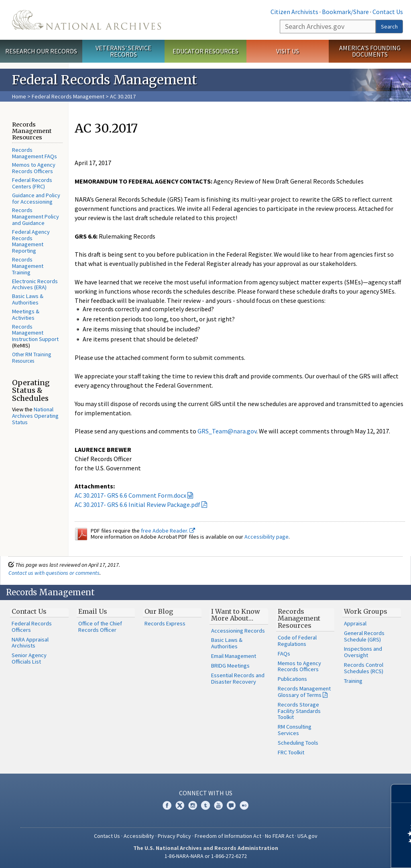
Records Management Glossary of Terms (304, 692)
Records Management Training (28, 266)
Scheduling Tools (298, 743)
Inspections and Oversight (363, 652)
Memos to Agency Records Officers (34, 168)
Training (353, 681)
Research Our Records (41, 51)
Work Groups (366, 611)
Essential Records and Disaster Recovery (238, 678)
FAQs (284, 654)
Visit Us (288, 51)
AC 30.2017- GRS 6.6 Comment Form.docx (130, 495)
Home (19, 96)
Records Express (165, 623)
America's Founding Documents (370, 51)
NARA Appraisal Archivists (30, 643)
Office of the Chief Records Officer (100, 627)
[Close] (402, 793)
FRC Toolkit (291, 752)
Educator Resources (205, 51)
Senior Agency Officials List (29, 658)
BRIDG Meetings (230, 666)
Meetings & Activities (26, 315)
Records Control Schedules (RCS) (364, 668)
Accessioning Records (238, 631)
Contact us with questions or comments (54, 573)
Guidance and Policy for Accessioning (36, 198)
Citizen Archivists (294, 12)
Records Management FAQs (35, 153)
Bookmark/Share (345, 12)
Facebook (167, 805)
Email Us (93, 611)
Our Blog (159, 611)
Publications (292, 679)
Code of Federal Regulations (297, 641)
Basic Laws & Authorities (28, 299)
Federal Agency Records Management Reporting (31, 241)
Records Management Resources (299, 618)
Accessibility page (267, 537)
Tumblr (205, 805)
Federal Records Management (68, 96)
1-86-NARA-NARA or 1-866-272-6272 (206, 856)
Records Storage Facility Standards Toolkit (299, 711)
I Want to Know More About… (236, 615)
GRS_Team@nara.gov (227, 431)
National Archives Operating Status (35, 416)
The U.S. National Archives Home (86, 20)
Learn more (340, 854)
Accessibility (139, 836)
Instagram (193, 805)
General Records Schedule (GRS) (364, 636)
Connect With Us (206, 793)
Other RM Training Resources (32, 358)
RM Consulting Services (295, 730)
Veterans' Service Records (123, 51)
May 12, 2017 (372, 431)
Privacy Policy (174, 836)
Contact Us (388, 12)
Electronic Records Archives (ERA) (35, 284)
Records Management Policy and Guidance (36, 216)
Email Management (234, 656)
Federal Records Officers (32, 627)
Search (389, 27)
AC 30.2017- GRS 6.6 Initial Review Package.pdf (137, 504)
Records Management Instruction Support (35, 333)
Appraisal (355, 623)
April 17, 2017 (93, 163)
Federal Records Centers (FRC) (32, 183)
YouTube (218, 805)
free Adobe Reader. (168, 531)
